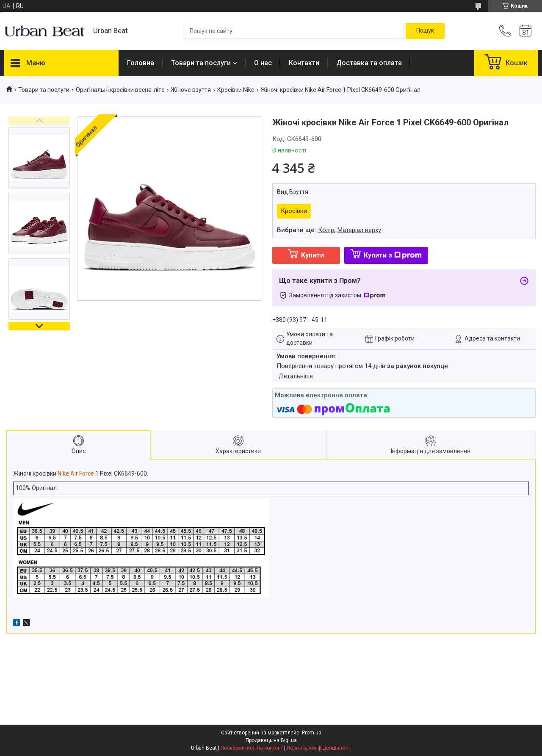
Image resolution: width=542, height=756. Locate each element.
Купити (312, 255)
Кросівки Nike (236, 90)
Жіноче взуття (191, 90)
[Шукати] (425, 31)
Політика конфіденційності (319, 748)
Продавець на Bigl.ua (271, 740)
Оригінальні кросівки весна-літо (120, 90)
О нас (263, 63)
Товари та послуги (201, 63)
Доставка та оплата (369, 63)
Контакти (304, 63)
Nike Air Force (76, 474)
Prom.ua (312, 733)
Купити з (393, 255)
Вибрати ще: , (329, 230)
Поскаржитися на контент (252, 748)
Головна (141, 63)
